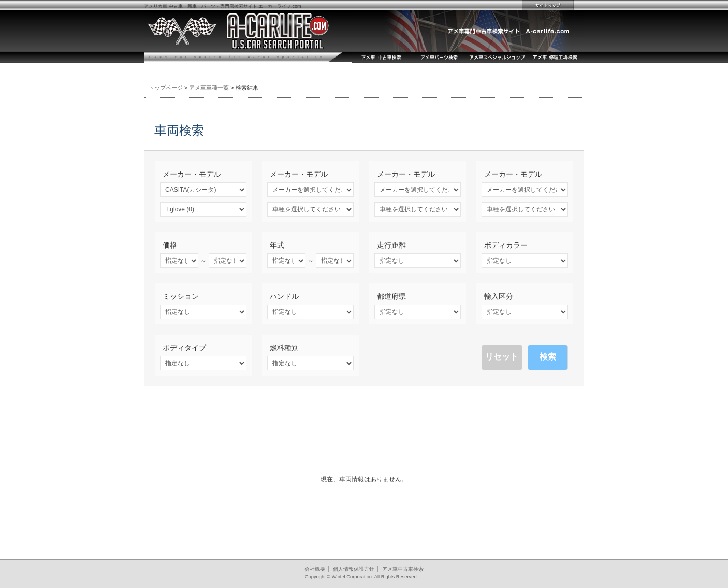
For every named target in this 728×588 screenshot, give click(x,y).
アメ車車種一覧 (209, 88)
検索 (548, 357)
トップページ (166, 88)
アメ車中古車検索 (403, 569)
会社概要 (315, 569)
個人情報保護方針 (354, 569)
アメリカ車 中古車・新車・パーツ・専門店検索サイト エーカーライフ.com (223, 6)
